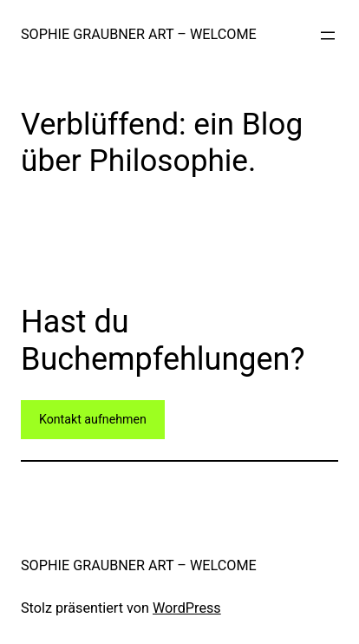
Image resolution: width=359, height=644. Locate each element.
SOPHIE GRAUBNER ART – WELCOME (139, 34)
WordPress (187, 608)
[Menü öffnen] (328, 36)
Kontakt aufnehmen (93, 419)
